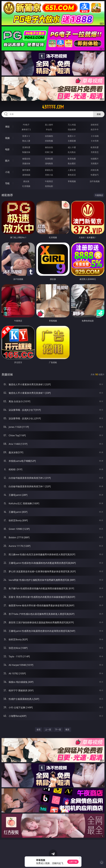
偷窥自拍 (26, 159)
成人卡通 (72, 147)
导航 (7, 183)
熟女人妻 (26, 141)
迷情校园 (26, 175)
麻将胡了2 (26, 129)
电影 (7, 149)
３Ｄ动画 (95, 136)
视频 (7, 138)
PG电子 (26, 125)
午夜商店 (49, 181)
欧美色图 (72, 159)
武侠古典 (95, 170)
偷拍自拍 (49, 147)
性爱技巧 (95, 175)
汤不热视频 (95, 181)
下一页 (58, 729)
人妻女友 (72, 170)
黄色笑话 (72, 175)
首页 (39, 729)
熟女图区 (72, 163)
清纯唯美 (49, 163)
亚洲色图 (49, 159)
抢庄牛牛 (95, 129)
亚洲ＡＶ (26, 136)
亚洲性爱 (26, 147)
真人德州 (49, 125)
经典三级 (49, 152)
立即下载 (73, 862)
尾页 (67, 729)
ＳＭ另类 (95, 141)
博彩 (7, 127)
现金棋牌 (72, 129)
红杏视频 (26, 186)
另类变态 (95, 152)
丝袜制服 (49, 141)
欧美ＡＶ (72, 136)
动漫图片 (95, 159)
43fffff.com (53, 107)
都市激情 (26, 170)
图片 (7, 161)
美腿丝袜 (26, 163)
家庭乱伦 (49, 170)
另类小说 (49, 175)
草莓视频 (72, 181)
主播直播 (72, 141)
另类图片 (95, 163)
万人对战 (72, 125)
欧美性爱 (95, 147)
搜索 (99, 114)
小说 (7, 172)
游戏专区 (95, 125)
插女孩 (26, 181)
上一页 (48, 729)
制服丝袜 (26, 152)
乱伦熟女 (72, 152)
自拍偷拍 (49, 136)
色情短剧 (49, 186)
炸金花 (49, 129)
